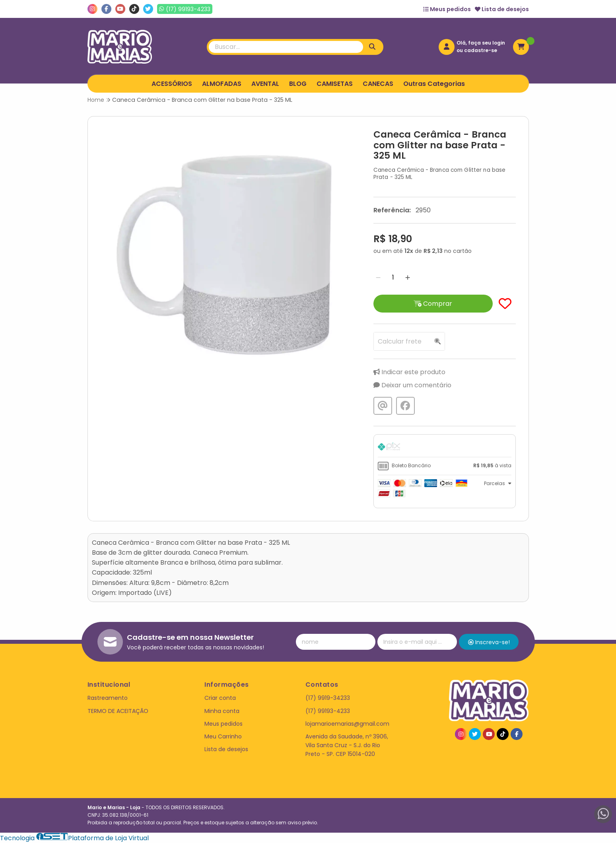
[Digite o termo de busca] (286, 47)
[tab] (445, 448)
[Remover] (378, 277)
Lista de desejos (502, 9)
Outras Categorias (434, 84)
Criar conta (220, 698)
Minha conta (222, 711)
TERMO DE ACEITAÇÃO (118, 711)
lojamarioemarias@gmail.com (347, 724)
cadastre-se (481, 50)
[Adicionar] (408, 277)
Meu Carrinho (223, 736)
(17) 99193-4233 (328, 711)
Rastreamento (108, 698)
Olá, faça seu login (481, 43)
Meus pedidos (447, 9)
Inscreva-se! (489, 642)
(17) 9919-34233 (328, 698)
